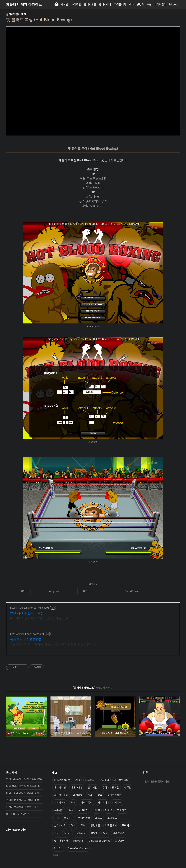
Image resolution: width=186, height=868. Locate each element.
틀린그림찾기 (114, 795)
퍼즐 (90, 795)
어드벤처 (90, 780)
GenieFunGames (78, 848)
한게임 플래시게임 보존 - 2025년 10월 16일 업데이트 (25, 807)
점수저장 (81, 833)
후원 (149, 4)
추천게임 (78, 795)
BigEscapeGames (99, 840)
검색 (176, 781)
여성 (56, 818)
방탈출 (94, 833)
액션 (73, 802)
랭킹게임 (95, 825)
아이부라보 (84, 818)
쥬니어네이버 (61, 840)
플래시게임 (90, 4)
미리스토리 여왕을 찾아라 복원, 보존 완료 (25, 793)
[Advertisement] (93, 629)
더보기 (55, 855)
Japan (67, 833)
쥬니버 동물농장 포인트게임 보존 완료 (25, 800)
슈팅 (71, 810)
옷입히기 (83, 810)
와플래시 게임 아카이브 (24, 4)
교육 (56, 833)
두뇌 (83, 825)
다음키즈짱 (60, 802)
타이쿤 (109, 810)
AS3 (78, 780)
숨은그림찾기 (61, 795)
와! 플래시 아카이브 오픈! (20, 814)
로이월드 (112, 818)
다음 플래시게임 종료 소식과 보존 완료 (25, 786)
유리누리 (104, 780)
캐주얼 (128, 787)
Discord (174, 4)
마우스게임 (77, 787)
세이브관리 (160, 4)
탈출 (100, 795)
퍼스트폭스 (87, 802)
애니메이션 (60, 787)
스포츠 (99, 818)
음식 (105, 787)
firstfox (58, 848)
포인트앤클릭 (121, 780)
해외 (73, 825)
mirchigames (62, 780)
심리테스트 (60, 825)
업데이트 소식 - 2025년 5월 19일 (24, 779)
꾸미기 (125, 825)
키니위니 (102, 802)
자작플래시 (120, 4)
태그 (132, 4)
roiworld (78, 840)
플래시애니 (105, 4)
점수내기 (59, 810)
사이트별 (76, 4)
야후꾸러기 (119, 833)
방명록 (140, 4)
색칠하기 (68, 818)
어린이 (96, 810)
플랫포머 (120, 840)
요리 (105, 833)
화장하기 (122, 810)
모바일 (116, 787)
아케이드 (117, 802)
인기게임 (92, 787)
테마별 (65, 4)
